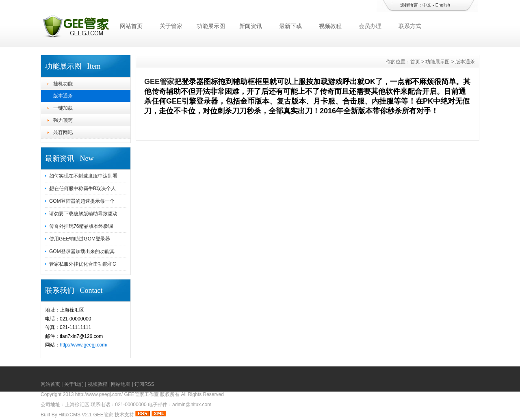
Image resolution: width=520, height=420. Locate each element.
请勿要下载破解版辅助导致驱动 (83, 214)
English (443, 5)
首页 (415, 62)
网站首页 (131, 26)
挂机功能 (63, 84)
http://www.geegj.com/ (83, 345)
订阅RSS (144, 384)
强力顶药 (63, 120)
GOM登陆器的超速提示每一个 (82, 201)
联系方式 (410, 26)
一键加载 (63, 108)
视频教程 (330, 26)
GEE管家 (159, 82)
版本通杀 (63, 96)
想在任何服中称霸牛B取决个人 (82, 188)
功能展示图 (211, 26)
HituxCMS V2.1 (75, 415)
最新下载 (290, 26)
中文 (427, 5)
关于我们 (74, 384)
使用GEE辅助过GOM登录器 (80, 239)
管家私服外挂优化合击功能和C (83, 264)
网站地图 (121, 384)
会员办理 (370, 26)
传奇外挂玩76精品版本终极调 (81, 226)
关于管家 (171, 26)
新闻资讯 (251, 26)
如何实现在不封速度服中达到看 (83, 176)
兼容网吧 (63, 132)
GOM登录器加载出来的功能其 (82, 251)
